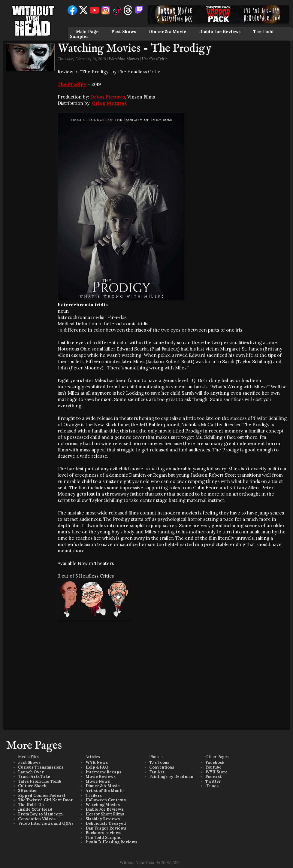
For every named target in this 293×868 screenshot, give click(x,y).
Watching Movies (124, 59)
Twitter (213, 781)
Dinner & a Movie (168, 32)
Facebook (215, 762)
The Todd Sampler (104, 838)
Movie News (98, 781)
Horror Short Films (105, 814)
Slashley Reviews (103, 819)
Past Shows (124, 32)
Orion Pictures (108, 97)
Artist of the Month (105, 791)
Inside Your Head (35, 809)
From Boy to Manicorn (40, 814)
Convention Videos (37, 819)
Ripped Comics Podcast (42, 795)
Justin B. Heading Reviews (111, 842)
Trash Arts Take (34, 777)
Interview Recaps (103, 772)
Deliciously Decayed (106, 823)
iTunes (212, 786)
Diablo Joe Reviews (220, 32)
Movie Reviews (101, 777)
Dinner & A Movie (103, 786)
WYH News (97, 762)
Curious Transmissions (41, 767)
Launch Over (31, 772)
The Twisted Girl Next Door (45, 800)
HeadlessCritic (155, 59)
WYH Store (216, 772)
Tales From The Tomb (40, 781)
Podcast (213, 777)
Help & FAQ (97, 767)
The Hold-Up (31, 805)
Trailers (94, 795)
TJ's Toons (159, 762)
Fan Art (157, 772)
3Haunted (28, 791)
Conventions (162, 767)
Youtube (213, 767)
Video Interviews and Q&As (46, 823)
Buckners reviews (103, 833)
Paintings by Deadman (171, 777)
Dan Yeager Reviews (106, 828)
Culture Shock (32, 786)
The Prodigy (72, 84)
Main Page (87, 32)
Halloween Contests (106, 800)
